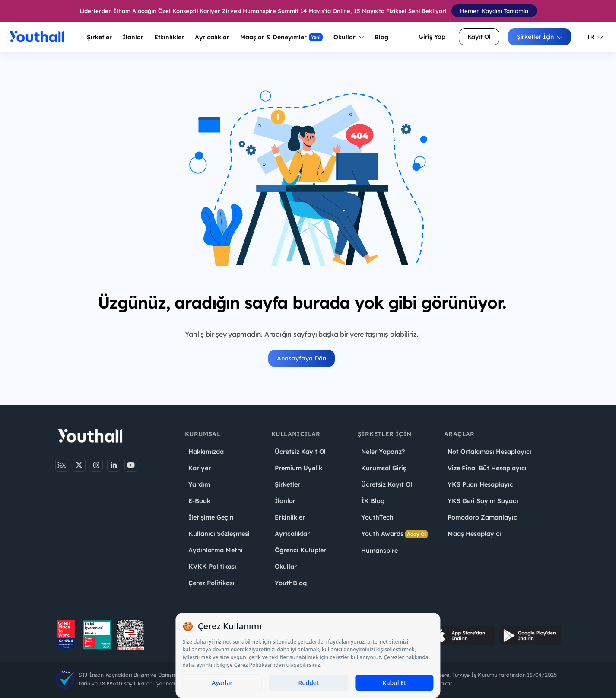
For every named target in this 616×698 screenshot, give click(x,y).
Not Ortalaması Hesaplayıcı (489, 452)
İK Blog (373, 501)
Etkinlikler (169, 37)
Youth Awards (394, 534)
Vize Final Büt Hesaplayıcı (487, 468)
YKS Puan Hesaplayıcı (481, 484)
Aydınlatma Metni (216, 550)
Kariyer (200, 468)
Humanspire (379, 551)
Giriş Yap (432, 37)
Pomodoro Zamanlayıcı (483, 517)
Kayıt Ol (479, 37)
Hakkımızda (206, 452)
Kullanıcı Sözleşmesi (219, 534)
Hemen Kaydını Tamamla (494, 11)
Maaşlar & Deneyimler (281, 37)
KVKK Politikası (212, 567)
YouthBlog (291, 583)
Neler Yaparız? (383, 452)
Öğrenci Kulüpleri (301, 550)
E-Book (199, 501)
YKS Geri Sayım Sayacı (483, 501)
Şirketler (99, 37)
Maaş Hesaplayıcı (474, 534)
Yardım (199, 484)
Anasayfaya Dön (302, 358)
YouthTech (377, 517)
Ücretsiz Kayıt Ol (300, 452)
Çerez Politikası (211, 583)
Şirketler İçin (540, 37)
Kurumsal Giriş (384, 468)
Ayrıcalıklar (292, 534)
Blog (381, 37)
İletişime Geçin (211, 517)
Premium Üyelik (298, 468)
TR (595, 37)
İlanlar (133, 37)
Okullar (349, 37)
